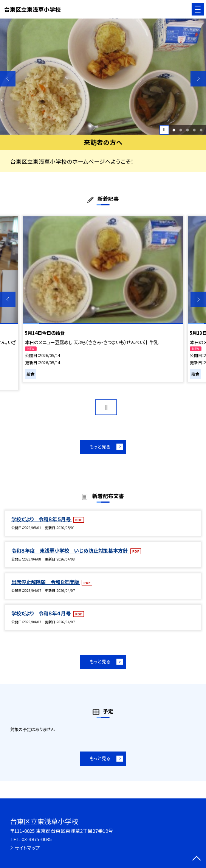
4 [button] (194, 130)
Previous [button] (8, 78)
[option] (103, 77)
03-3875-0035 (37, 839)
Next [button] (198, 78)
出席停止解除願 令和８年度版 (46, 582)
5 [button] (201, 130)
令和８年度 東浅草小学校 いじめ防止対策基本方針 (70, 550)
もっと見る (100, 447)
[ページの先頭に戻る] (197, 859)
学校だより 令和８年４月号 (42, 613)
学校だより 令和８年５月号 (42, 519)
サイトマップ (27, 848)
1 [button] (174, 130)
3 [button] (187, 130)
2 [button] (181, 130)
